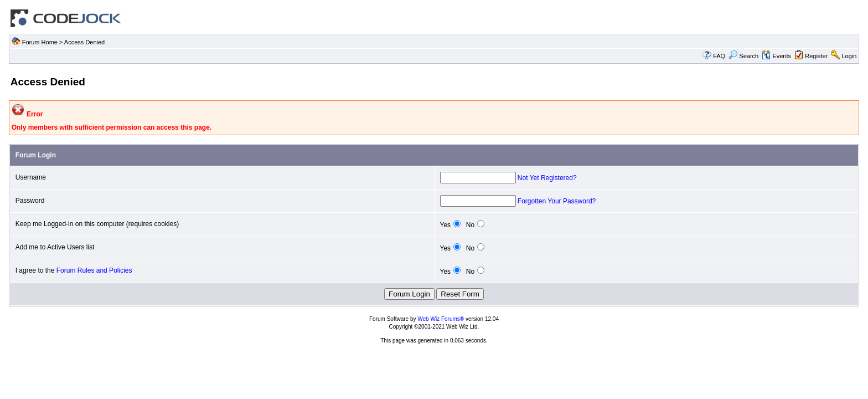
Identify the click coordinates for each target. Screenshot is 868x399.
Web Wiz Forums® (441, 319)
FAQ (719, 56)
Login (849, 56)
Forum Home (40, 42)
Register (816, 56)
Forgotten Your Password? (557, 201)
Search (743, 56)
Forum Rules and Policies (94, 270)
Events (776, 56)
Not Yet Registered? (547, 178)
